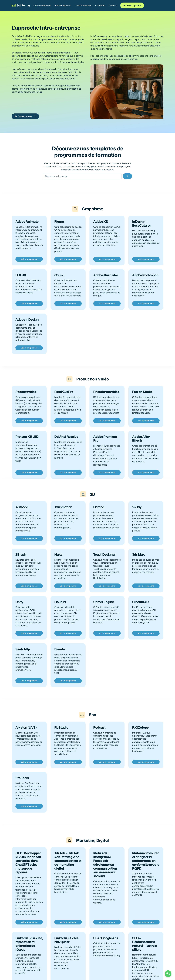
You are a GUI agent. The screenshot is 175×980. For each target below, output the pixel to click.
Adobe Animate (27, 225)
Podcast (99, 743)
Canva (59, 279)
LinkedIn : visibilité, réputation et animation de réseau (29, 964)
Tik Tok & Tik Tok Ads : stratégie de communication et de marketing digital (68, 879)
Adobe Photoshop (145, 279)
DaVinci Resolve (66, 446)
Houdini (60, 614)
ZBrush (21, 566)
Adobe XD (101, 225)
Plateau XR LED (27, 446)
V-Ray (137, 517)
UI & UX (21, 279)
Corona (99, 517)
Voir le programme (29, 263)
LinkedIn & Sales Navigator (66, 960)
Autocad (22, 517)
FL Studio (61, 743)
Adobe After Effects (141, 448)
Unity (19, 614)
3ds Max (138, 566)
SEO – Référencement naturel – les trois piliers (145, 964)
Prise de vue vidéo (106, 401)
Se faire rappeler (132, 5)
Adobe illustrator (106, 279)
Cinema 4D (140, 614)
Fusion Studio (142, 401)
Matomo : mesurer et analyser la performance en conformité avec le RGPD (146, 879)
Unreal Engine (104, 614)
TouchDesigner (104, 566)
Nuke (58, 566)
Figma (59, 225)
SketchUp (23, 662)
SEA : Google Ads (106, 958)
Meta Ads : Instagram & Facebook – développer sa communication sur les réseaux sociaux (105, 883)
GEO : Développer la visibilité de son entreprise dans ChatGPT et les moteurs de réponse (28, 881)
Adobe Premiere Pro (105, 448)
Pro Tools (22, 794)
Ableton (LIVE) (26, 743)
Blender (60, 662)
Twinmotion (63, 517)
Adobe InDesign (27, 327)
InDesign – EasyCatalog (142, 227)
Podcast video (26, 401)
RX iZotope (140, 743)
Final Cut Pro (64, 401)
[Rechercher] (127, 177)
